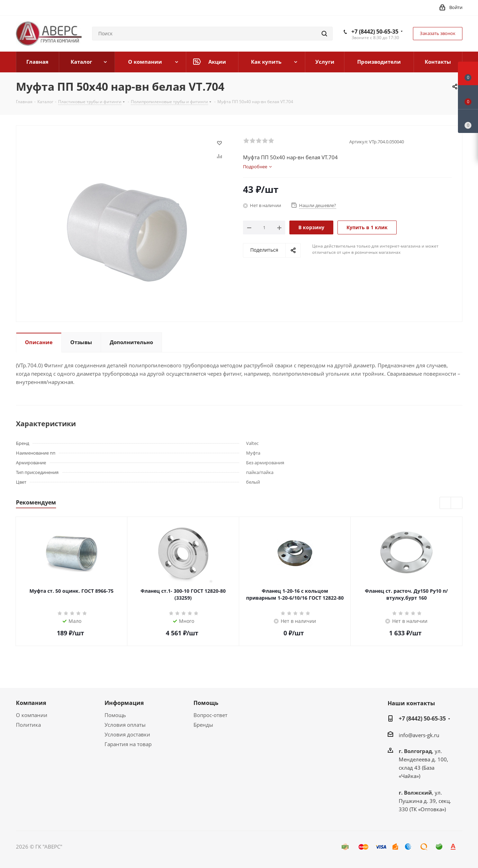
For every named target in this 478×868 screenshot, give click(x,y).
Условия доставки (127, 734)
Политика (28, 725)
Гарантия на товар (128, 744)
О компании (32, 715)
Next (457, 503)
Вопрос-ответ (210, 715)
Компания (31, 703)
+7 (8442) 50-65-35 (375, 32)
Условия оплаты (125, 725)
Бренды (203, 725)
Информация (124, 703)
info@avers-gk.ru (419, 735)
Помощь (115, 715)
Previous (446, 503)
